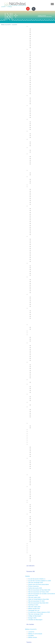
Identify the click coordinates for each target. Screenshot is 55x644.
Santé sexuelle (35, 112)
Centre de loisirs (36, 483)
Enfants (33, 98)
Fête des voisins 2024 (34, 607)
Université (31, 433)
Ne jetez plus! (35, 137)
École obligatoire (33, 423)
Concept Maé (35, 100)
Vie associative (35, 557)
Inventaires (34, 447)
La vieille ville (35, 269)
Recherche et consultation (39, 449)
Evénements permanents (38, 173)
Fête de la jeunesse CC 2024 (36, 601)
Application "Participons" (35, 549)
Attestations (35, 65)
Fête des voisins (36, 510)
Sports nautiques (36, 303)
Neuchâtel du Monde (37, 400)
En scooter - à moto (37, 200)
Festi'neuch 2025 (33, 595)
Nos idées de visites (37, 220)
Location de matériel (37, 541)
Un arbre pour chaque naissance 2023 (39, 612)
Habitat (30, 26)
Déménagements (36, 59)
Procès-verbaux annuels (38, 358)
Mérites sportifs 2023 (34, 608)
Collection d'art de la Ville (38, 250)
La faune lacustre (36, 306)
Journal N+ (31, 632)
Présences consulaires (38, 522)
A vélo (33, 199)
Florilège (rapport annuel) (38, 261)
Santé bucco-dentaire (37, 114)
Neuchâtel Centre (36, 273)
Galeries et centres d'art (38, 248)
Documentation (36, 329)
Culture (30, 236)
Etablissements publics (38, 367)
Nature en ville (35, 42)
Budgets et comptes (34, 402)
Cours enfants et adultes (38, 181)
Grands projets (35, 29)
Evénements (35, 241)
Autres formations (33, 439)
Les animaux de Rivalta (38, 256)
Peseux (33, 225)
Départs (34, 58)
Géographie (35, 218)
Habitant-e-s (32, 49)
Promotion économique (38, 376)
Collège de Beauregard (35, 616)
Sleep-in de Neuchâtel (38, 122)
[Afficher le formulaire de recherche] (34, 9)
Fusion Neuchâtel (33, 325)
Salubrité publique (36, 82)
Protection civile (36, 90)
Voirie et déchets (36, 38)
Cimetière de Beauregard (35, 620)
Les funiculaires (36, 233)
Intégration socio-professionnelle (40, 129)
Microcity (34, 372)
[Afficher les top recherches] (28, 9)
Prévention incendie (37, 84)
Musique (34, 252)
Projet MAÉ (34, 428)
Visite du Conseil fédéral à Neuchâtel (38, 599)
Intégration (31, 514)
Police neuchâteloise (37, 94)
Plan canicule (35, 150)
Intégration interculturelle (38, 517)
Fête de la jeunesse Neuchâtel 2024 (38, 603)
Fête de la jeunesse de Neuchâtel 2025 (39, 590)
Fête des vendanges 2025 (36, 582)
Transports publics (36, 189)
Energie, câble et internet (38, 47)
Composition (35, 337)
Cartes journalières (36, 193)
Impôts (33, 72)
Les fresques (35, 271)
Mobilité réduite (36, 204)
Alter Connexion (36, 518)
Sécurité (31, 74)
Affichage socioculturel (38, 532)
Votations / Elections (37, 555)
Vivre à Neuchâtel (30, 24)
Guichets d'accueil (37, 52)
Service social (35, 124)
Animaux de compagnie (38, 104)
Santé (30, 105)
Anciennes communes (38, 360)
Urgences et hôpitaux (37, 108)
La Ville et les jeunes (34, 475)
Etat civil (34, 69)
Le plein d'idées (36, 485)
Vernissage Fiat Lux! (34, 610)
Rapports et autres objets (38, 355)
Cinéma (33, 254)
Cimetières (34, 71)
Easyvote (34, 491)
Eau (32, 46)
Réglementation (33, 380)
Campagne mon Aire (37, 477)
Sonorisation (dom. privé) (38, 536)
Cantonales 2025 (36, 493)
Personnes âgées (36, 102)
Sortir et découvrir (30, 168)
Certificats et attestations (38, 162)
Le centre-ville (35, 370)
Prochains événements (38, 175)
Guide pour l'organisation (38, 529)
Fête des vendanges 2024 (36, 614)
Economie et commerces (35, 362)
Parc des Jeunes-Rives (38, 293)
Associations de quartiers (38, 505)
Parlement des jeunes (37, 479)
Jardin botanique (36, 285)
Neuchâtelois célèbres (37, 214)
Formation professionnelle (35, 435)
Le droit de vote (36, 387)
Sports (30, 177)
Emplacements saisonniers (39, 368)
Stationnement (35, 79)
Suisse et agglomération (38, 399)
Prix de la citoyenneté (34, 551)
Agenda (30, 170)
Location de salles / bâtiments (37, 545)
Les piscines (35, 183)
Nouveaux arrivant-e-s (37, 520)
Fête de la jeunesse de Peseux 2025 (38, 592)
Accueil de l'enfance (37, 164)
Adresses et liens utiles (38, 117)
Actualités (31, 635)
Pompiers (34, 86)
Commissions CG (36, 353)
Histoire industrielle (36, 212)
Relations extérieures (34, 394)
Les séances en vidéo (37, 349)
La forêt (33, 291)
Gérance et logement (37, 33)
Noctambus (35, 195)
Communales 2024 (37, 495)
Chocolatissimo (36, 231)
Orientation (34, 146)
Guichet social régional (38, 126)
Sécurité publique (36, 81)
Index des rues (35, 44)
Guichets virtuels (33, 333)
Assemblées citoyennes (35, 500)
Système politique (36, 392)
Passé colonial (35, 216)
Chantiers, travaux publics (39, 36)
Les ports (34, 297)
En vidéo (34, 235)
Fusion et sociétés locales (38, 507)
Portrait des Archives (37, 456)
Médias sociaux (33, 637)
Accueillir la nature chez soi (39, 280)
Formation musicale (34, 443)
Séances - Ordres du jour (38, 347)
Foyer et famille (32, 95)
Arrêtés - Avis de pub (37, 351)
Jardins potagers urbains (38, 512)
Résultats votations (37, 498)
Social (30, 119)
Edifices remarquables (37, 210)
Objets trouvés (35, 54)
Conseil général (32, 343)
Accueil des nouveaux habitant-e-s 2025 (40, 581)
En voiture (34, 202)
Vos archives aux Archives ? (39, 453)
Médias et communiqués (35, 634)
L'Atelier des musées (37, 259)
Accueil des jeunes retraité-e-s (37, 579)
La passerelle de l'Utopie (38, 301)
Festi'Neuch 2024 (33, 605)
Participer (28, 472)
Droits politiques (33, 384)
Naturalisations (35, 67)
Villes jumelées (35, 397)
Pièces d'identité (36, 61)
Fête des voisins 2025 (34, 597)
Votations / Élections (34, 486)
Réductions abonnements (38, 191)
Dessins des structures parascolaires (38, 584)
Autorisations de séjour (38, 63)
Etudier (27, 421)
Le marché (34, 268)
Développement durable (35, 131)
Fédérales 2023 (36, 497)
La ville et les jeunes (37, 561)
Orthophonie (35, 110)
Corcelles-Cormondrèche (38, 223)
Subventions (32, 543)
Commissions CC (36, 341)
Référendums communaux (39, 390)
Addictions (34, 115)
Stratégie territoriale (37, 31)
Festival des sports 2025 (35, 588)
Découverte (35, 454)
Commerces (35, 365)
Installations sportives (37, 179)
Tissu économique (36, 374)
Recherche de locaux (37, 378)
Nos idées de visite (37, 313)
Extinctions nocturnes (37, 136)
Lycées (30, 430)
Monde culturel (35, 239)
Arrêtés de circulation (37, 77)
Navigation (34, 304)
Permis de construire (37, 34)
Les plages (34, 299)
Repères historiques (37, 209)
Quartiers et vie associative (36, 502)
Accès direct (32, 154)
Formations (34, 464)
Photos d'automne (33, 586)
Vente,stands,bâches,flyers (39, 538)
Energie (33, 134)
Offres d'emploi (36, 142)
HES (29, 431)
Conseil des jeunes (37, 481)
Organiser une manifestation (36, 526)
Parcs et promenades (37, 40)
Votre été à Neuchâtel (37, 222)
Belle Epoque (35, 229)
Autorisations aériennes (38, 92)
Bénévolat (31, 547)
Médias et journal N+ (31, 629)
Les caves (31, 185)
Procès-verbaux (36, 357)
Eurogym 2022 (32, 618)
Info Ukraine (35, 524)
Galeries (27, 576)
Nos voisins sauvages (37, 281)
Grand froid (34, 152)
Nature (30, 277)
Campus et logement (34, 441)
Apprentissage (35, 144)
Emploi (30, 139)
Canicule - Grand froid (34, 147)
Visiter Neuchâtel (33, 206)
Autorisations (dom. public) (39, 534)
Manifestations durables (38, 530)
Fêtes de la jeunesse (37, 426)
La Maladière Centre (37, 275)
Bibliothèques (35, 258)
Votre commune (30, 322)
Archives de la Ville (33, 444)
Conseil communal (33, 335)
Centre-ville (31, 263)
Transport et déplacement (35, 187)
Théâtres (34, 243)
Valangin (34, 227)
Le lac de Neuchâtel (34, 294)
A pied (33, 197)
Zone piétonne (35, 266)
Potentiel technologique (38, 417)
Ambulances (35, 88)
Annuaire (31, 331)
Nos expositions (36, 451)
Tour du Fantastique (37, 246)
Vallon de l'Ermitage (37, 287)
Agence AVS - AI (36, 127)
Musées (33, 245)
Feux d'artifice (35, 540)
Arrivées (34, 56)
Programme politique (37, 339)
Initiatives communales (38, 389)
